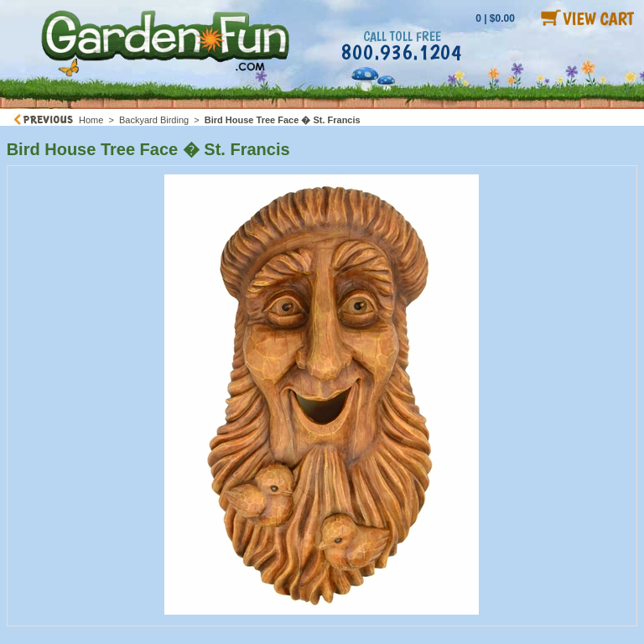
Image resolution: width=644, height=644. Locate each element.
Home (91, 120)
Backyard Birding (154, 120)
